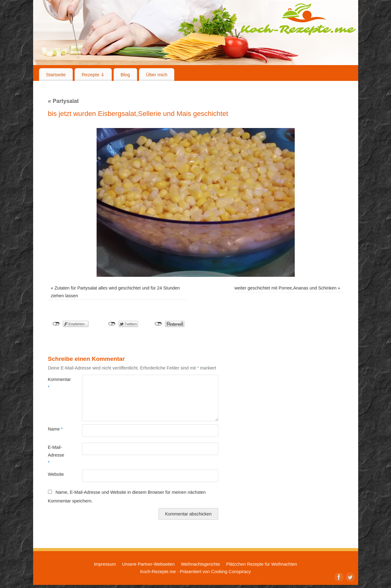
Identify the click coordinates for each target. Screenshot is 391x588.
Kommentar (56, 383)
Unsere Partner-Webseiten (148, 564)
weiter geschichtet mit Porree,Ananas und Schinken (285, 288)
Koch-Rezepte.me (298, 19)
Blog (125, 75)
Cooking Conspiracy (231, 572)
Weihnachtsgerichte (200, 564)
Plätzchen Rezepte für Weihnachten (262, 564)
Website (56, 474)
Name (55, 429)
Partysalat (63, 101)
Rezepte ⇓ (93, 75)
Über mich (156, 75)
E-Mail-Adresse (56, 455)
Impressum (105, 564)
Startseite (56, 75)
